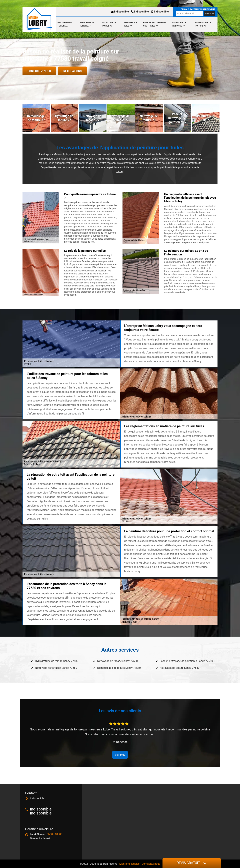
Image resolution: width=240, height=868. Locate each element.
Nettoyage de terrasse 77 (179, 24)
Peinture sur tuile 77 (130, 24)
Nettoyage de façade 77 (109, 24)
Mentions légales (129, 864)
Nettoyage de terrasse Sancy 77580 (56, 668)
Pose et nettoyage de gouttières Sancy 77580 (186, 661)
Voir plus (120, 755)
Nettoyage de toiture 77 (65, 24)
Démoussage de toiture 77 (203, 24)
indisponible (120, 12)
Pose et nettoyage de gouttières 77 (154, 24)
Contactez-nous (39, 71)
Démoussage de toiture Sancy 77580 (119, 668)
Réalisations (72, 71)
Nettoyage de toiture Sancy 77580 (179, 668)
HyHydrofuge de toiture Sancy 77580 (57, 661)
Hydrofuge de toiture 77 (87, 24)
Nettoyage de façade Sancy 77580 (117, 661)
